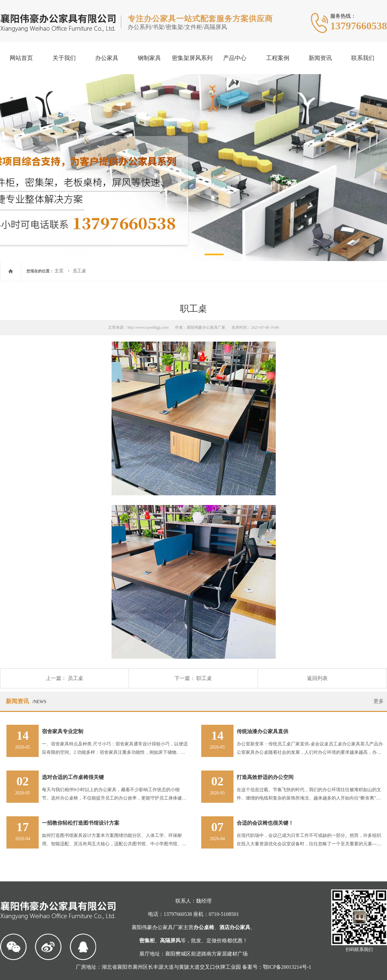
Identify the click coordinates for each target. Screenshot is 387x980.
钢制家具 (149, 58)
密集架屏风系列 (192, 58)
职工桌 (204, 678)
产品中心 (235, 58)
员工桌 (79, 271)
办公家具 (107, 58)
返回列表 (317, 678)
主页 (60, 271)
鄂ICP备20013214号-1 (287, 967)
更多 (379, 701)
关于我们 (64, 58)
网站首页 (21, 58)
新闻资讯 (320, 58)
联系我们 (363, 58)
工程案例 (278, 58)
